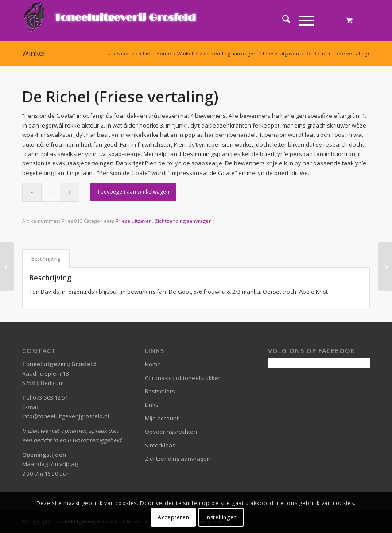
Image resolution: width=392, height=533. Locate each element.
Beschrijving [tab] (46, 259)
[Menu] (302, 20)
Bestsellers (160, 391)
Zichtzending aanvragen (183, 221)
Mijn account (162, 418)
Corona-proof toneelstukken (183, 378)
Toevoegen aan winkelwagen (133, 192)
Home (153, 364)
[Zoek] (282, 20)
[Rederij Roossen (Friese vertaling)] (385, 267)
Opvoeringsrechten (171, 432)
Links (152, 405)
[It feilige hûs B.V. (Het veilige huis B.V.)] (7, 267)
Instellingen (221, 517)
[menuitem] (282, 20)
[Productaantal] (51, 192)
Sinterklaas (160, 445)
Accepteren (173, 517)
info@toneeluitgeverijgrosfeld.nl (66, 416)
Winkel (33, 53)
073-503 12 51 (50, 397)
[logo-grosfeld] (111, 20)
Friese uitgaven (134, 221)
